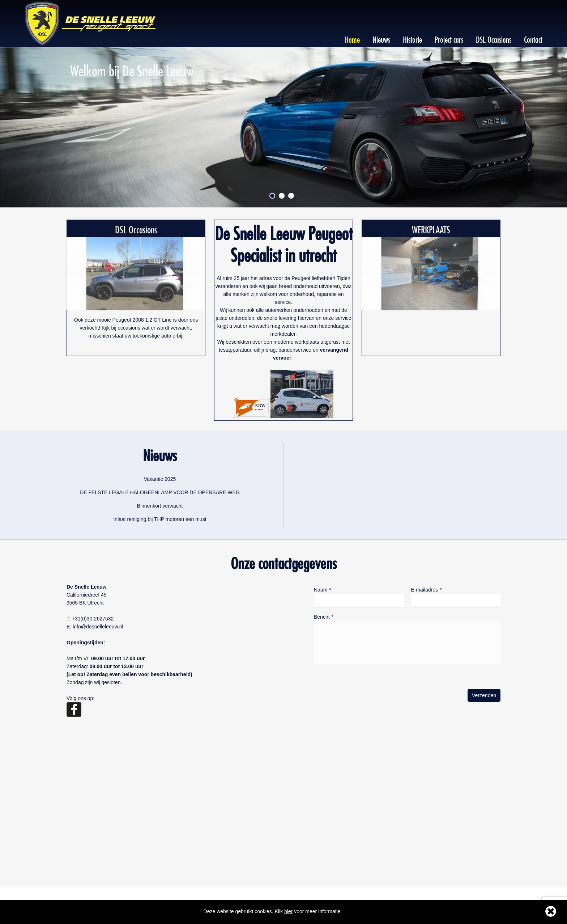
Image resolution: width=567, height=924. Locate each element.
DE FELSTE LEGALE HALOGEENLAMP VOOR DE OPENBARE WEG (160, 492)
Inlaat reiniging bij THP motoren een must (160, 519)
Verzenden (484, 695)
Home (352, 38)
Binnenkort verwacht (160, 506)
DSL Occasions (494, 38)
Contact (533, 38)
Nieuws (381, 38)
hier (288, 911)
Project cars (449, 38)
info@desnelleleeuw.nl (98, 627)
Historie (412, 38)
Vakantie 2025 (160, 479)
